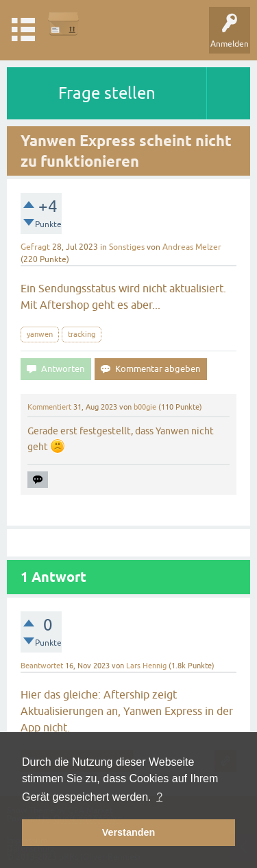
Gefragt (35, 247)
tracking (82, 334)
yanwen (40, 334)
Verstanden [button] (129, 832)
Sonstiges (127, 247)
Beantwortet (42, 666)
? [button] (159, 797)
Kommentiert (49, 407)
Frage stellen (107, 93)
